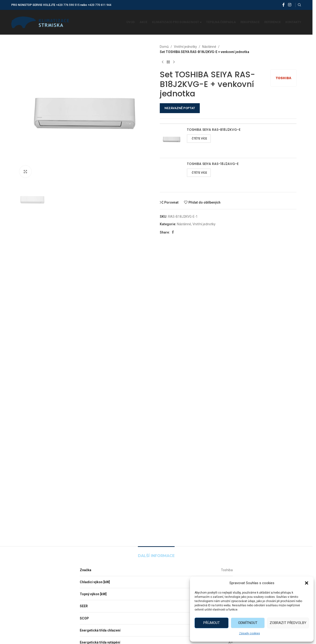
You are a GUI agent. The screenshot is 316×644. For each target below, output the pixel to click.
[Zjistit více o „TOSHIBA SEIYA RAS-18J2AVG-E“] (199, 173)
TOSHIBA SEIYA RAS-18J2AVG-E (213, 164)
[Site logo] (40, 22)
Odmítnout (248, 623)
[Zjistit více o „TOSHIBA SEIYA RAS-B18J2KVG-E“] (199, 139)
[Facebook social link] (284, 5)
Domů (164, 47)
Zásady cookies (250, 633)
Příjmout (212, 623)
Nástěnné (209, 47)
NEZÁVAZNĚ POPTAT (180, 108)
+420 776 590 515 (68, 5)
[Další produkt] (174, 62)
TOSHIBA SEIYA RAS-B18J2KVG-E (214, 130)
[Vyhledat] (300, 5)
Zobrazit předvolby (288, 623)
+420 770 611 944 (100, 5)
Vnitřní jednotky (185, 47)
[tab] (156, 553)
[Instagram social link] (290, 5)
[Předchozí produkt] (163, 62)
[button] (307, 583)
